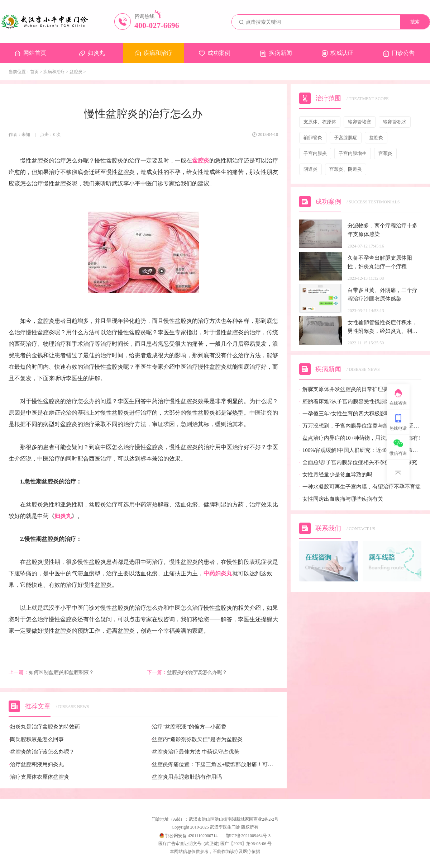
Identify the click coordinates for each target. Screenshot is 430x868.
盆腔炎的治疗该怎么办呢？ (187, 673)
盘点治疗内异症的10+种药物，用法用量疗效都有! (360, 438)
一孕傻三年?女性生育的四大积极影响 (345, 414)
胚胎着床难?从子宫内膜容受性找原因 (345, 402)
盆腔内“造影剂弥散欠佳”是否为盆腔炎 (197, 739)
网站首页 (30, 53)
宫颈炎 (385, 153)
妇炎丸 (92, 53)
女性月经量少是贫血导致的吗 (336, 475)
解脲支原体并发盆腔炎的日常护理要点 (347, 389)
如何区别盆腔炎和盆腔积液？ (51, 673)
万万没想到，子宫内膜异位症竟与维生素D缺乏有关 (360, 426)
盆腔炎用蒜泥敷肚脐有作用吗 (186, 777)
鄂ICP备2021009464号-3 (248, 836)
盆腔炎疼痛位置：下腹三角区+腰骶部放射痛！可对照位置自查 (214, 765)
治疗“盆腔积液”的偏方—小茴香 (188, 727)
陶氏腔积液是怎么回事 (36, 739)
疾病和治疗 (154, 53)
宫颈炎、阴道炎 (346, 169)
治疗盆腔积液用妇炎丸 (36, 765)
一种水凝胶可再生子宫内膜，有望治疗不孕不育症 (360, 487)
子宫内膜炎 (315, 153)
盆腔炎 (76, 72)
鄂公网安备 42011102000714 (188, 836)
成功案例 (215, 53)
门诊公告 (399, 53)
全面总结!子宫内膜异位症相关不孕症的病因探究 (358, 463)
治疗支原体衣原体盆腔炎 (39, 777)
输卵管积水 (395, 122)
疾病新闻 (276, 53)
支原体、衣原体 (320, 122)
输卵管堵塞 (360, 122)
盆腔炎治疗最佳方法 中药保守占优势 (195, 752)
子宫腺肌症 (346, 138)
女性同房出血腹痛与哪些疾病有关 (341, 499)
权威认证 (338, 53)
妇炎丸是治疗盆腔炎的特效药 (44, 727)
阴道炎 (310, 169)
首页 (34, 72)
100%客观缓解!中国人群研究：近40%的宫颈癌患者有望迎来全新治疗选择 (360, 450)
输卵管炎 (313, 138)
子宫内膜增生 (353, 153)
